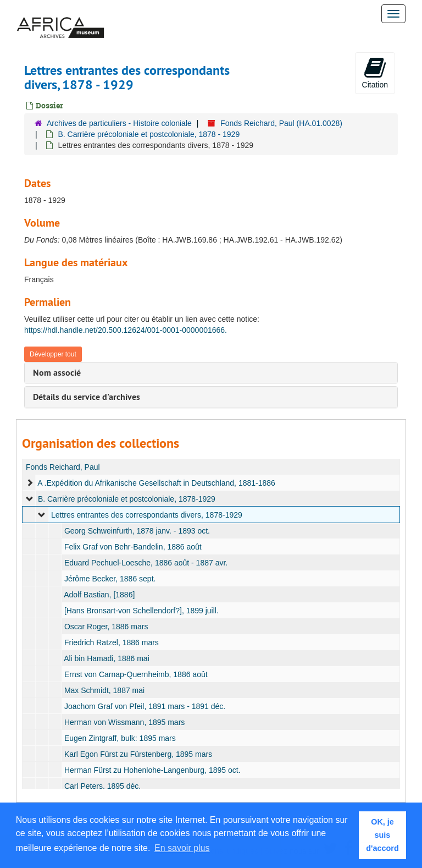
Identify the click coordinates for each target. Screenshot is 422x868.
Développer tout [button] (53, 354)
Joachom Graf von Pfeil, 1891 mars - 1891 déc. (145, 706)
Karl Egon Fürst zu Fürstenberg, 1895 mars (138, 754)
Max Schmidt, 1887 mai (104, 690)
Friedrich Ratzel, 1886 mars (112, 642)
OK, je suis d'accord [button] (382, 835)
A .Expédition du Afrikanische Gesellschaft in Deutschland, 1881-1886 (156, 483)
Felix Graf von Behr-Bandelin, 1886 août (133, 547)
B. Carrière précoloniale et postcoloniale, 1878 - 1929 (149, 134)
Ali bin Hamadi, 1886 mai (107, 658)
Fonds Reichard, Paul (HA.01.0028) (281, 123)
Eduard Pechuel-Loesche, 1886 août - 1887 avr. (146, 563)
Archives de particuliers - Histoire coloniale (119, 123)
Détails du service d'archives (87, 397)
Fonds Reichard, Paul (63, 467)
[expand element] (30, 483)
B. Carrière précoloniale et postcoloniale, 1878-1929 (127, 499)
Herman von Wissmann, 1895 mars (124, 722)
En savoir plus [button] (182, 848)
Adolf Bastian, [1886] (99, 595)
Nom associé (57, 373)
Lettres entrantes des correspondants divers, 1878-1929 (147, 515)
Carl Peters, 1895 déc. (102, 786)
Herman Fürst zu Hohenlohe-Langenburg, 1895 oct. (152, 770)
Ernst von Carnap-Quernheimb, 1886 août (136, 674)
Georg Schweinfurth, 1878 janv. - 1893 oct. (137, 531)
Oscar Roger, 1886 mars (106, 627)
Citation (375, 73)
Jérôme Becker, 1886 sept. (110, 579)
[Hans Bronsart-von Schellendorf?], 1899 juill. (141, 611)
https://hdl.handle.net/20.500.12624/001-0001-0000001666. (126, 330)
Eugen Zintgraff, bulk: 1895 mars (120, 738)
